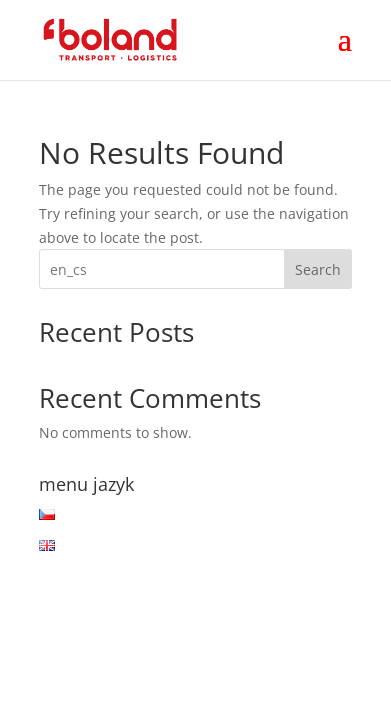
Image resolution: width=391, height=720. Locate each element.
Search (318, 269)
